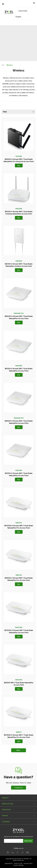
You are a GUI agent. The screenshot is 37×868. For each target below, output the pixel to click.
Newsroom (6, 810)
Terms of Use (18, 863)
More (18, 750)
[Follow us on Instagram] (22, 853)
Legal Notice (9, 863)
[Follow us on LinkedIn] (13, 853)
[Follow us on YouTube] (27, 853)
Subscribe (28, 841)
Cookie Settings (18, 865)
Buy (19, 165)
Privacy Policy (28, 863)
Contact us (19, 788)
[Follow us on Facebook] (8, 853)
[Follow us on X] (18, 853)
